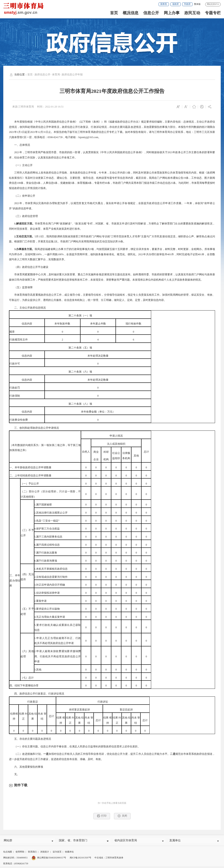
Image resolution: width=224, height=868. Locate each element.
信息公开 (151, 13)
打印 (102, 816)
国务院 (164, 4)
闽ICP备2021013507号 (80, 859)
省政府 (175, 4)
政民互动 (192, 13)
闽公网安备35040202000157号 (49, 859)
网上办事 (172, 13)
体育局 (56, 75)
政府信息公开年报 (72, 75)
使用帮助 (20, 853)
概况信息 (131, 13)
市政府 (187, 4)
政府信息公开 (42, 75)
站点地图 (8, 853)
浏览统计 (45, 853)
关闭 (122, 816)
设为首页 (57, 853)
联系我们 (32, 853)
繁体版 (197, 4)
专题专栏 (213, 13)
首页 (114, 13)
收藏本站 (69, 853)
